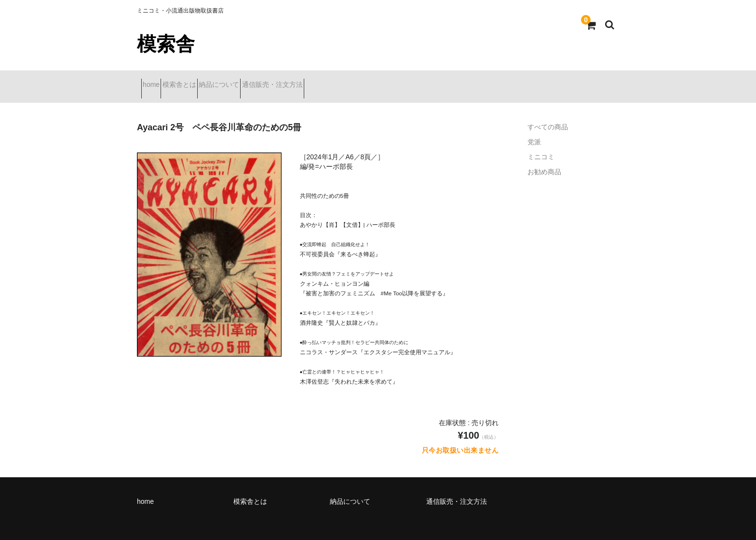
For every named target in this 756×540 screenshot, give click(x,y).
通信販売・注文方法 (328, 81)
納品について (257, 81)
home (155, 81)
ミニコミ (541, 145)
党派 (534, 130)
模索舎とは (201, 81)
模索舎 (166, 44)
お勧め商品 (544, 160)
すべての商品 (548, 115)
